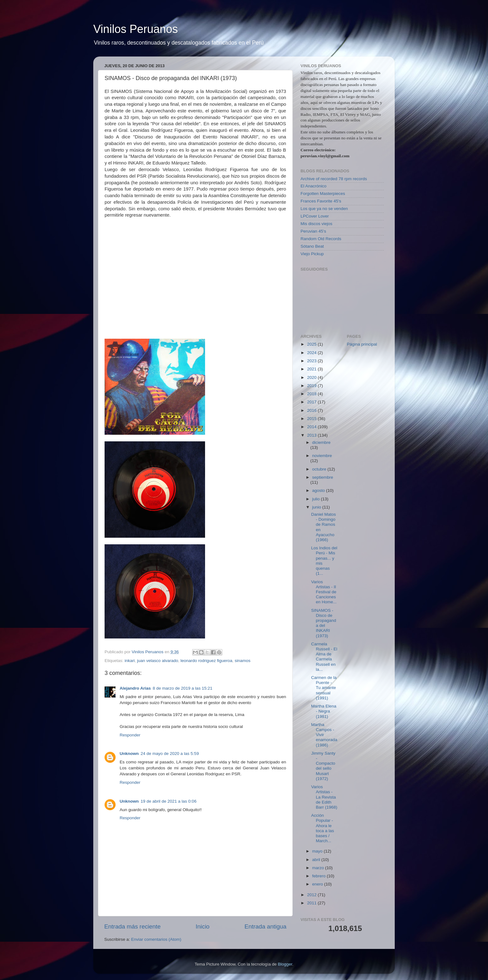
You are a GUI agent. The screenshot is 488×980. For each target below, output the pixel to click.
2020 (312, 377)
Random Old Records (321, 239)
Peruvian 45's (313, 231)
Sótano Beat (312, 246)
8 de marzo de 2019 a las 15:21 (182, 688)
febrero (320, 876)
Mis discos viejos (316, 224)
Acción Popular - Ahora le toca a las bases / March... (323, 828)
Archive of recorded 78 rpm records (334, 179)
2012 (312, 895)
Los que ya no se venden (324, 209)
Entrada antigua (266, 926)
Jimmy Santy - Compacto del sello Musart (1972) (323, 766)
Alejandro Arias (135, 688)
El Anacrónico (314, 186)
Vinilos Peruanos (136, 29)
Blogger (285, 964)
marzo (319, 868)
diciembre (321, 442)
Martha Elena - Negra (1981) (324, 711)
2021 (312, 369)
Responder (130, 735)
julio (317, 499)
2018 (312, 394)
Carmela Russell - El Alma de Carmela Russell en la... (324, 657)
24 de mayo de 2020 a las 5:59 (170, 754)
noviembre (322, 456)
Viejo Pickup (312, 254)
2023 (312, 361)
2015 (312, 419)
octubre (320, 469)
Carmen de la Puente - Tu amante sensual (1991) (324, 688)
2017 (312, 402)
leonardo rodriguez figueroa (206, 661)
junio (317, 507)
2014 (312, 427)
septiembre (323, 477)
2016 (312, 410)
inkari (130, 661)
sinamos (242, 661)
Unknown (129, 754)
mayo (318, 851)
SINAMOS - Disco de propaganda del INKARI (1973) (324, 623)
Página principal (362, 344)
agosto (319, 490)
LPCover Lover (315, 216)
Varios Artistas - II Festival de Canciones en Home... (324, 592)
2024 (312, 353)
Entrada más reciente (133, 926)
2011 (312, 903)
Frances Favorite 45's (321, 201)
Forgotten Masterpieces (323, 194)
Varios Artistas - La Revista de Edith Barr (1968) (324, 797)
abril (317, 860)
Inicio (203, 926)
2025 (312, 344)
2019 (312, 386)
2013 (312, 435)
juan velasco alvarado (158, 661)
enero (318, 884)
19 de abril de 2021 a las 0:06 (169, 801)
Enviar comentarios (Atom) (156, 939)
